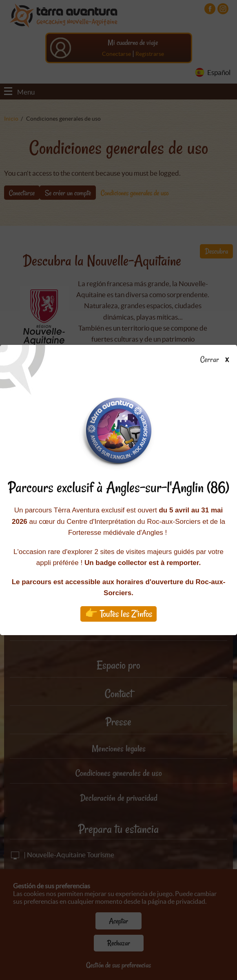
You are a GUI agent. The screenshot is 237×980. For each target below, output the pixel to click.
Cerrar (218, 360)
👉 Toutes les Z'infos (118, 614)
